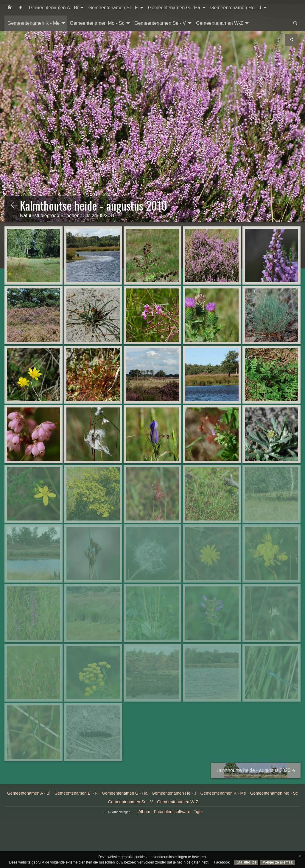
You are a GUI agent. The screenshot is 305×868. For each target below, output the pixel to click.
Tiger (198, 812)
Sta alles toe (246, 862)
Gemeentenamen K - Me (34, 23)
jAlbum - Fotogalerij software (164, 812)
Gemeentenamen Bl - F (113, 8)
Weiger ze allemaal (277, 862)
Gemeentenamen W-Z (220, 23)
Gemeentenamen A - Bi (53, 8)
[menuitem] (10, 8)
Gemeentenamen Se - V (160, 23)
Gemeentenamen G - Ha (174, 8)
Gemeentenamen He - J (236, 8)
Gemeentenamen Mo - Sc (97, 23)
